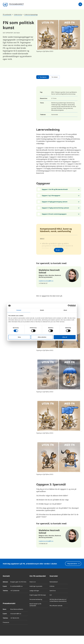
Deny (19, 337)
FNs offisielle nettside (56, 614)
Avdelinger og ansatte (36, 595)
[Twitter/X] (80, 597)
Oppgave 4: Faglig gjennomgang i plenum (56, 205)
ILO (51, 603)
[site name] (13, 5)
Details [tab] (42, 310)
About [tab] (65, 310)
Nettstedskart (54, 590)
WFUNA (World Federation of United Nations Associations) (58, 609)
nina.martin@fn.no (16, 622)
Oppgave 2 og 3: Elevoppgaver (52, 197)
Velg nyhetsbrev (72, 572)
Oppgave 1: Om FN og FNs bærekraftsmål (56, 190)
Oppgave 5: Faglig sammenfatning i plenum (54, 213)
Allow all (65, 337)
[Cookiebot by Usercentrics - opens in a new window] (69, 306)
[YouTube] (80, 601)
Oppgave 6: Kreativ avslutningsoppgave (56, 222)
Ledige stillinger (34, 599)
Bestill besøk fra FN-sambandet (36, 613)
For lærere (43, 77)
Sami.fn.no (53, 599)
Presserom (6, 631)
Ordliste (52, 595)
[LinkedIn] (80, 593)
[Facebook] (80, 584)
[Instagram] (80, 589)
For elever (55, 77)
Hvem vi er (33, 590)
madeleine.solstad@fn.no (46, 289)
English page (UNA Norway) (38, 603)
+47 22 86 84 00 (15, 599)
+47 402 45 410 (15, 626)
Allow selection (42, 337)
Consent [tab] (19, 310)
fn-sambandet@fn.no (16, 595)
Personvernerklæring (36, 608)
